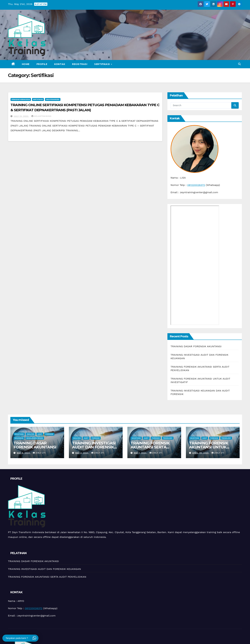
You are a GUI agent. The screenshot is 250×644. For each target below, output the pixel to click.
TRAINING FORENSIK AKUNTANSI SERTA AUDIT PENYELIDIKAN (151, 447)
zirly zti (39, 453)
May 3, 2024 (82, 453)
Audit (40, 434)
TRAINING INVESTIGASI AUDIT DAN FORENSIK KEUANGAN (94, 447)
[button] (239, 64)
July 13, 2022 (21, 116)
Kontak (60, 64)
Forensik (49, 434)
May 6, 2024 (24, 453)
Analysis (31, 434)
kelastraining (41, 116)
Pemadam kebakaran (21, 99)
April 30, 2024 (201, 453)
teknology (168, 438)
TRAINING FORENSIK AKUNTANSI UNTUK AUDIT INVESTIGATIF (209, 447)
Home (26, 64)
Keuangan (19, 438)
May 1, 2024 (141, 453)
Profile (42, 64)
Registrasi (80, 64)
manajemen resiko (35, 438)
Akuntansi (19, 434)
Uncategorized (53, 99)
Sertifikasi (102, 64)
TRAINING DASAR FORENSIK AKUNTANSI (196, 346)
